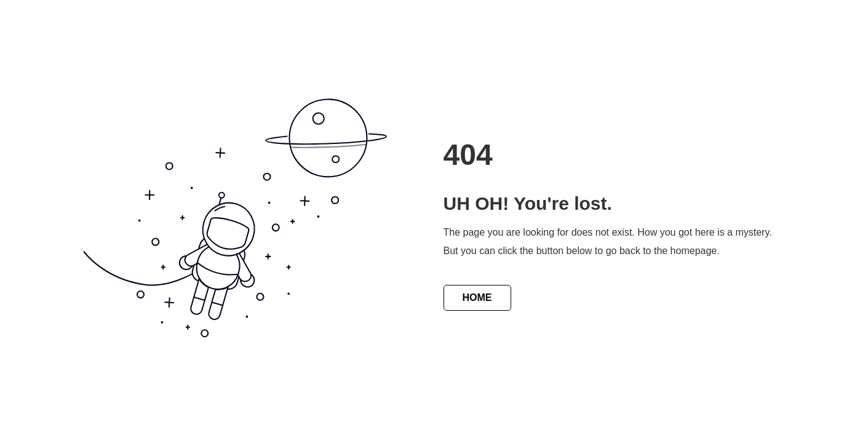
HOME (477, 297)
